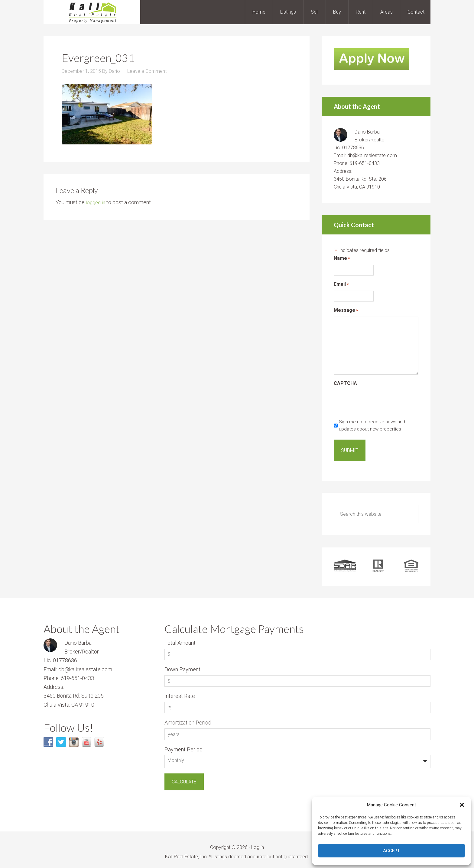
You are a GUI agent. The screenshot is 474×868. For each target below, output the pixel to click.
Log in (258, 842)
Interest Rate (180, 691)
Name (342, 258)
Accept (391, 851)
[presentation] (380, 402)
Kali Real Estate (92, 12)
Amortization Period (188, 718)
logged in (97, 202)
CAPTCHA (345, 383)
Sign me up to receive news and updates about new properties (372, 425)
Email (341, 284)
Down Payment (182, 665)
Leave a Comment (147, 71)
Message (346, 310)
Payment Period (183, 745)
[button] (462, 805)
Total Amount (180, 638)
